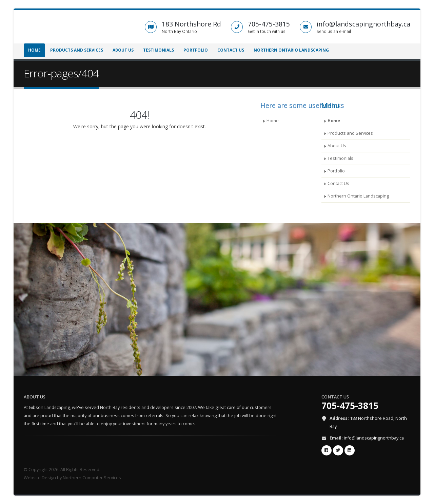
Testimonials (159, 50)
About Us (123, 50)
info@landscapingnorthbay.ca (374, 438)
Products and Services (77, 50)
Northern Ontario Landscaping (291, 50)
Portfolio (196, 50)
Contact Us (231, 50)
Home (34, 50)
